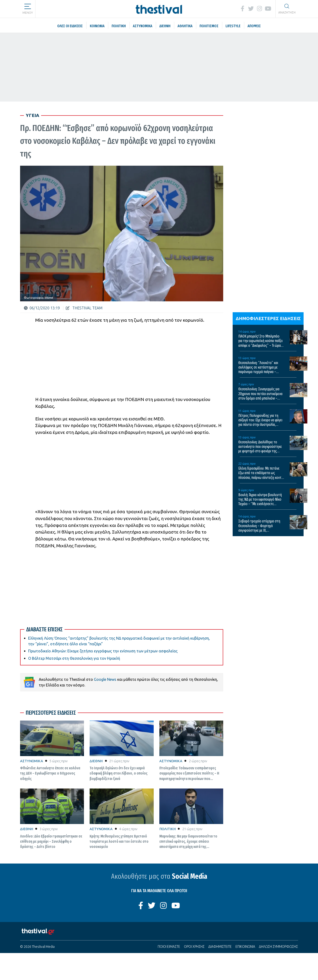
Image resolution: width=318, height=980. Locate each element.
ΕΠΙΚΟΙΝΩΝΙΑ (245, 947)
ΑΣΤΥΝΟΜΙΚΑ (32, 761)
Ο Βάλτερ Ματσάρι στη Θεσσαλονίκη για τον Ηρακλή (74, 658)
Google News (105, 679)
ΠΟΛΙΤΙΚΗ (168, 829)
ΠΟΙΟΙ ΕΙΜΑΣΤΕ (169, 947)
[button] (28, 7)
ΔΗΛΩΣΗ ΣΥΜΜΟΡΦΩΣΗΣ (278, 947)
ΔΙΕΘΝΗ (96, 761)
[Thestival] (159, 9)
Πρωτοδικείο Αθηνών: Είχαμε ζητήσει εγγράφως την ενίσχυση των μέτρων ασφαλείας (103, 651)
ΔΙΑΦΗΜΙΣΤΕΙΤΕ (220, 947)
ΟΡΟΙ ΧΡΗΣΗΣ (194, 947)
